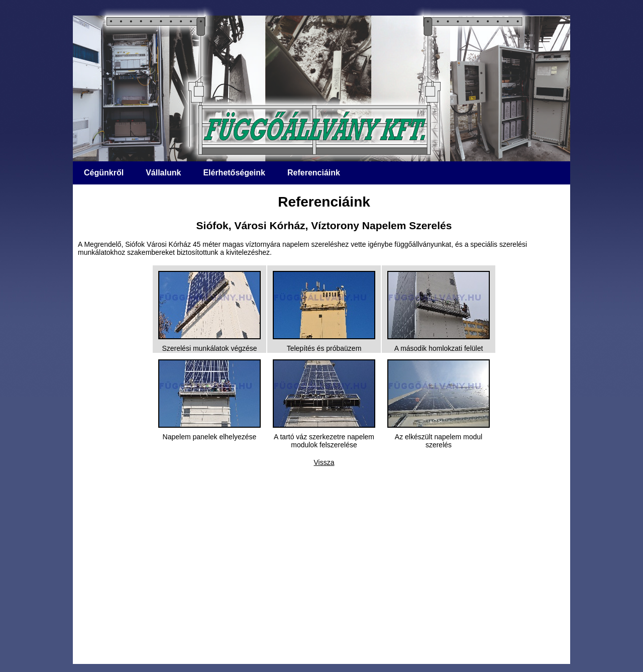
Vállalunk (163, 173)
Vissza (324, 462)
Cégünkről (104, 173)
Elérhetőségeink (234, 173)
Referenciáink (314, 173)
